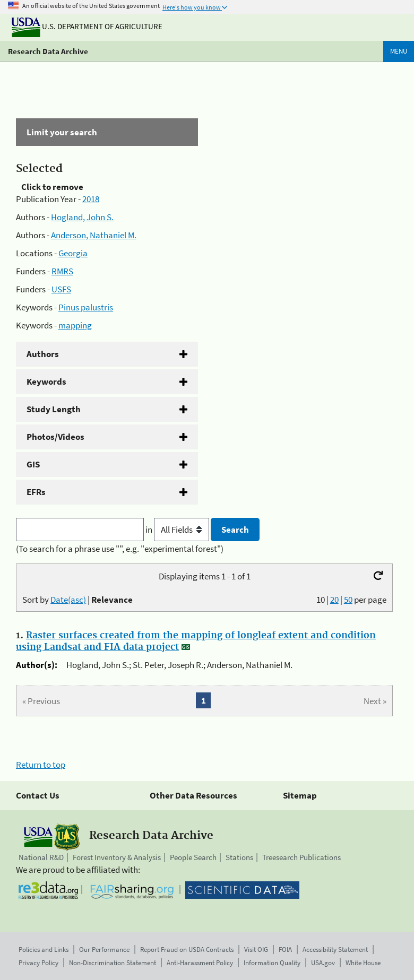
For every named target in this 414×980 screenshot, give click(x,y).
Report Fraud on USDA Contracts (187, 949)
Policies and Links (44, 949)
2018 (91, 199)
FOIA (285, 949)
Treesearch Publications (301, 857)
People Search (193, 857)
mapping (75, 325)
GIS (33, 464)
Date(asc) (68, 600)
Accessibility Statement (335, 949)
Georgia (73, 253)
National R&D (41, 857)
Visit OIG (256, 949)
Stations (239, 857)
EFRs (36, 492)
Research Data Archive (48, 51)
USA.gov (323, 963)
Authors (43, 354)
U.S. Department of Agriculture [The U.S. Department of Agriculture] (87, 26)
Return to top (41, 765)
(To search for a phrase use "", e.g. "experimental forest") (120, 549)
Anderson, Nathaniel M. (94, 235)
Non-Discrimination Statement (113, 963)
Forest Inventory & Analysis (117, 857)
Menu (399, 51)
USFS (61, 289)
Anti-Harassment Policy (200, 963)
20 (334, 600)
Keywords (46, 381)
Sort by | (77, 600)
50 (348, 600)
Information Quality (272, 963)
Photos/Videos (55, 437)
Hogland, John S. (82, 217)
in (178, 530)
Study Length (54, 409)
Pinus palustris (86, 307)
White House (363, 963)
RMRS (62, 271)
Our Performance (104, 949)
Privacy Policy (38, 963)
